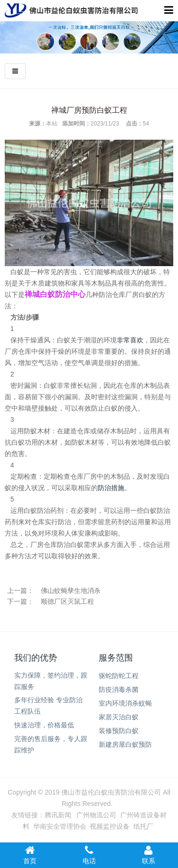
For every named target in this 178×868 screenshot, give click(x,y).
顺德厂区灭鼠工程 (67, 601)
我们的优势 (36, 658)
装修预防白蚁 (119, 731)
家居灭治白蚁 (119, 717)
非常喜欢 (130, 340)
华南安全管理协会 (60, 826)
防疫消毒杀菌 (119, 689)
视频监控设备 (110, 826)
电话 (89, 855)
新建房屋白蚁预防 (125, 744)
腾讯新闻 (58, 815)
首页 (30, 855)
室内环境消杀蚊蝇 (125, 703)
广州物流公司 (96, 815)
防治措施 (111, 488)
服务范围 (116, 658)
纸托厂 (143, 826)
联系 (148, 855)
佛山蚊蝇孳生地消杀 (71, 591)
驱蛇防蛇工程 (119, 676)
